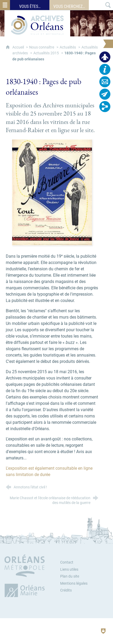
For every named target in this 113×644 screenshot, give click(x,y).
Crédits (66, 590)
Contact (67, 562)
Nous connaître (42, 47)
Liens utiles (69, 569)
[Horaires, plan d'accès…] (105, 69)
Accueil (19, 47)
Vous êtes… (30, 6)
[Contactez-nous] (105, 82)
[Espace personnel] (105, 57)
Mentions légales (74, 583)
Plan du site (70, 576)
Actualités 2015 (46, 53)
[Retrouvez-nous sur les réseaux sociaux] (105, 107)
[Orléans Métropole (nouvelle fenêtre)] (26, 576)
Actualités (68, 47)
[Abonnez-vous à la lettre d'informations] (105, 94)
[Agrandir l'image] (52, 192)
